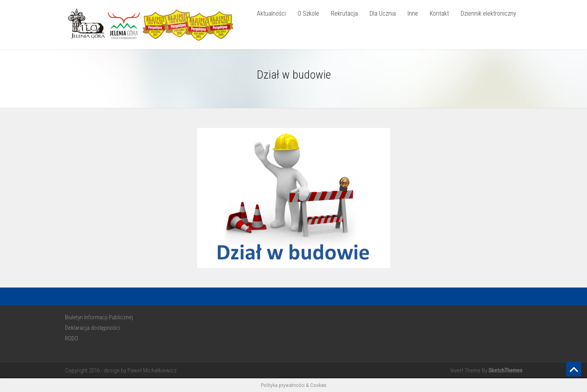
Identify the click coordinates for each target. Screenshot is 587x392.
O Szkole (308, 13)
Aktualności (271, 13)
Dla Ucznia (383, 13)
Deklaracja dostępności (92, 328)
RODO (72, 338)
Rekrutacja (344, 13)
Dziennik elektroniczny (488, 13)
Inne (413, 13)
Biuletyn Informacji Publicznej (99, 317)
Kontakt (439, 13)
